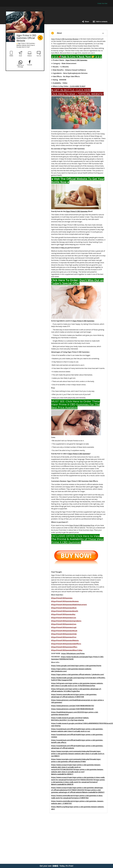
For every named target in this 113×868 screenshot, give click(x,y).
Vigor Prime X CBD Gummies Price (82, 525)
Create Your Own (102, 3)
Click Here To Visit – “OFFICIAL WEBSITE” (77, 94)
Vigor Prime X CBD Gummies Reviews (65, 39)
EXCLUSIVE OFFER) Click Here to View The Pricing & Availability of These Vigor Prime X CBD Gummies (77, 539)
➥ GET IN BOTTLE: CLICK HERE (71, 90)
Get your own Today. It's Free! (57, 866)
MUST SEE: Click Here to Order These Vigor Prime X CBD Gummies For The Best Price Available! (76, 404)
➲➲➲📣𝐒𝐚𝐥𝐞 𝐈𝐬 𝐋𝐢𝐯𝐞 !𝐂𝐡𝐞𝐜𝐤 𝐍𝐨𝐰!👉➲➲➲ (77, 56)
